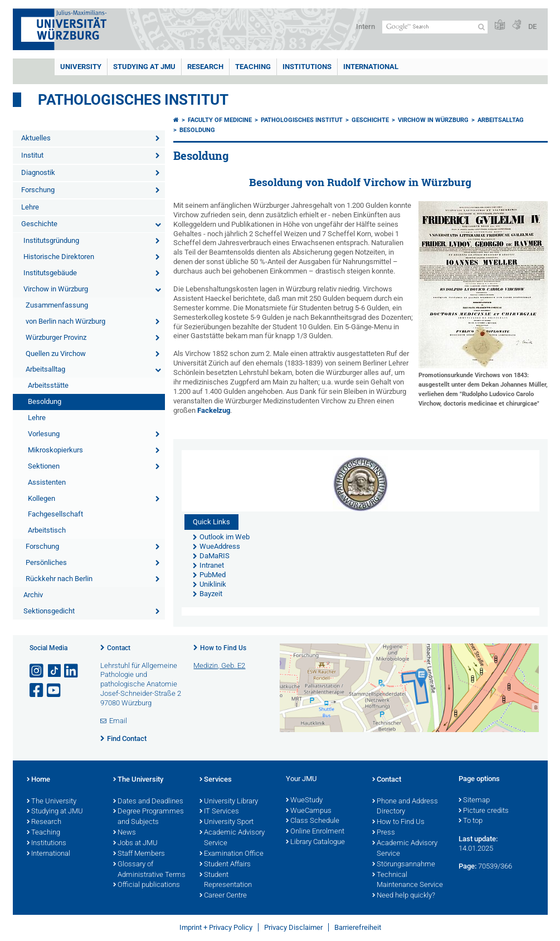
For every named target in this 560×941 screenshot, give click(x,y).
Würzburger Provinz (56, 337)
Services (216, 780)
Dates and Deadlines (148, 802)
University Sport (227, 822)
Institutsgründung (51, 240)
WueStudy (304, 801)
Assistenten (47, 482)
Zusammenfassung (57, 305)
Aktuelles (36, 138)
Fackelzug (214, 410)
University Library (229, 802)
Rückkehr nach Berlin (59, 579)
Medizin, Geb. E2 (219, 665)
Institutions (47, 844)
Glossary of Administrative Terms (149, 870)
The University (52, 802)
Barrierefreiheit (358, 927)
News (125, 833)
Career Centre (223, 896)
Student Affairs (225, 865)
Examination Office (232, 854)
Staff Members (139, 854)
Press (384, 833)
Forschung (38, 190)
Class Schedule (313, 821)
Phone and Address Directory (405, 807)
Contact (119, 648)
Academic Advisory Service (232, 838)
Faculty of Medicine (220, 120)
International (371, 67)
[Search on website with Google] (435, 27)
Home (38, 780)
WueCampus (309, 811)
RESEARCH (205, 67)
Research (44, 822)
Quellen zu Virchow (56, 354)
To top (471, 821)
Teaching (253, 67)
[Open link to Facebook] (37, 691)
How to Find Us (223, 648)
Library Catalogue (315, 842)
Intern (366, 26)
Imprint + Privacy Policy (216, 927)
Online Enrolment (315, 832)
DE (532, 26)
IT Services (219, 812)
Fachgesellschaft (55, 514)
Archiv (33, 595)
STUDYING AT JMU (144, 67)
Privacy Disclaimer (293, 927)
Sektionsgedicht (49, 611)
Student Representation (226, 881)
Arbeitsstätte (48, 385)
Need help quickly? (404, 896)
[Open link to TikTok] (55, 671)
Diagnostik (38, 172)
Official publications (147, 885)
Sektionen (44, 466)
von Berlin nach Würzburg (65, 321)
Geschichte (39, 224)
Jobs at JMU (135, 844)
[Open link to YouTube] (55, 691)
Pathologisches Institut (133, 100)
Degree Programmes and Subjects (148, 817)
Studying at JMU (55, 812)
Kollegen (42, 498)
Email (118, 721)
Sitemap (474, 801)
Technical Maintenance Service (408, 881)
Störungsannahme (404, 865)
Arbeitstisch (47, 530)
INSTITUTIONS (307, 67)
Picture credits (484, 811)
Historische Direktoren (59, 257)
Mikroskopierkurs (55, 450)
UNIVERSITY (81, 67)
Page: (468, 866)
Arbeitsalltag (45, 369)
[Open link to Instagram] (37, 671)
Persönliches (46, 562)
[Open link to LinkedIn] (72, 671)
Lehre (30, 207)
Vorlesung (44, 434)
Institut (32, 155)
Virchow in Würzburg (56, 289)
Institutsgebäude (50, 273)
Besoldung (45, 401)
